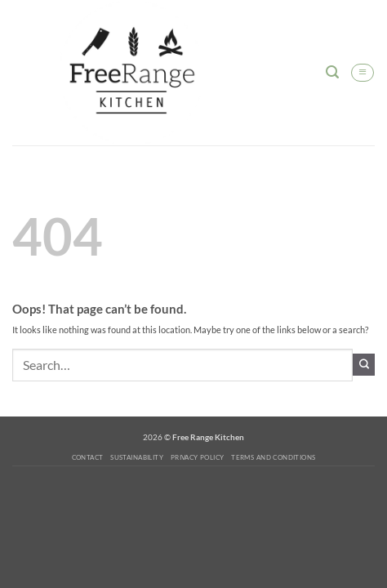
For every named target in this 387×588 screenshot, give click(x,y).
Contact (88, 457)
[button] (332, 72)
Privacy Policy (198, 457)
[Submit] (364, 365)
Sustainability (137, 457)
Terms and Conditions (273, 457)
